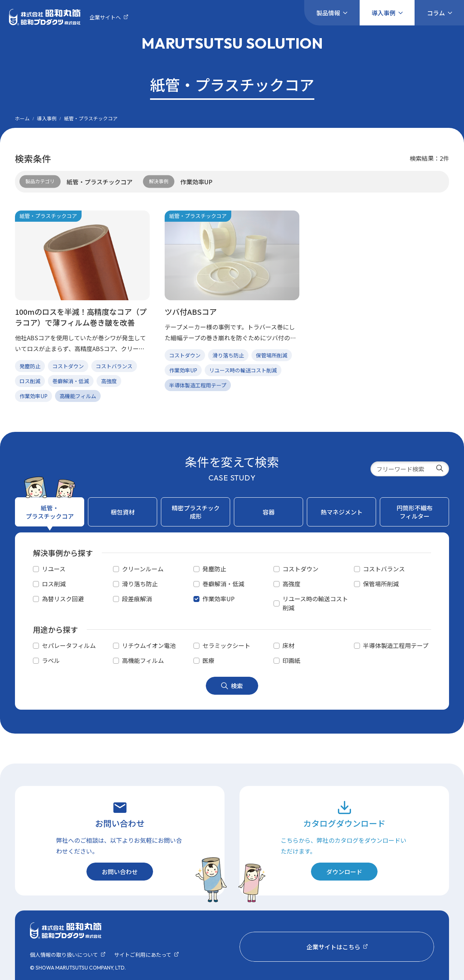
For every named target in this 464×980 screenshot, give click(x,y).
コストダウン (300, 569)
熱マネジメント (342, 512)
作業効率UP (219, 599)
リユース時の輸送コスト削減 (315, 603)
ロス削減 (54, 584)
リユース (54, 569)
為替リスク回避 (63, 599)
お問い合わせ (120, 872)
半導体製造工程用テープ (396, 645)
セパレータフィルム (69, 645)
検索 (232, 686)
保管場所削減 (381, 584)
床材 (289, 645)
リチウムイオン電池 (149, 645)
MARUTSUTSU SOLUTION (232, 43)
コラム (436, 13)
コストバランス (384, 569)
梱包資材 (123, 512)
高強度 (291, 584)
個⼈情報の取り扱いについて (64, 955)
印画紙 (291, 660)
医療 (208, 660)
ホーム (22, 118)
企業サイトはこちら (333, 947)
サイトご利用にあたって (143, 955)
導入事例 (384, 13)
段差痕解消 (137, 599)
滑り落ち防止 (140, 584)
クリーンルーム (143, 569)
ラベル (51, 660)
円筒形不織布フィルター (415, 512)
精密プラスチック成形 (196, 512)
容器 (269, 512)
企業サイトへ (105, 17)
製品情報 (328, 13)
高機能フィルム (143, 660)
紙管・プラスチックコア (50, 512)
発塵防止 (214, 569)
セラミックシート (226, 645)
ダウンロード (344, 872)
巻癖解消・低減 (223, 584)
